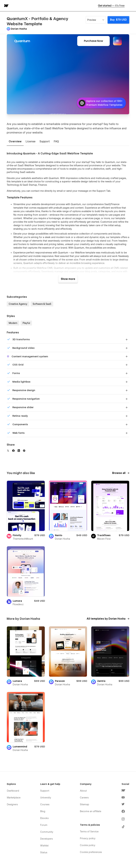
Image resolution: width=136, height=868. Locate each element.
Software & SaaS (42, 304)
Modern (13, 323)
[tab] (15, 142)
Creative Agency (18, 304)
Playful (26, 323)
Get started (111, 6)
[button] (131, 6)
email (60, 191)
